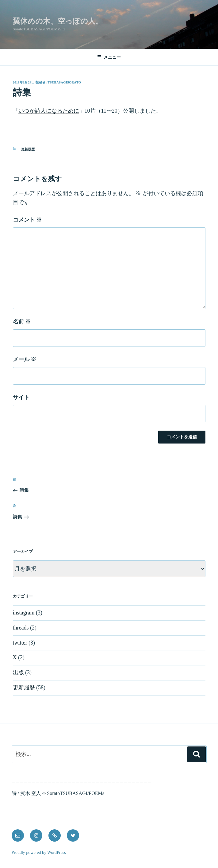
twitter (20, 643)
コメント (27, 220)
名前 (22, 322)
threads (21, 628)
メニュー (109, 57)
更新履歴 (28, 149)
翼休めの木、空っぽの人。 (58, 21)
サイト (21, 397)
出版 (18, 672)
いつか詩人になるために (49, 111)
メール (25, 359)
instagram (24, 613)
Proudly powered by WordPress (39, 852)
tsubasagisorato (64, 82)
